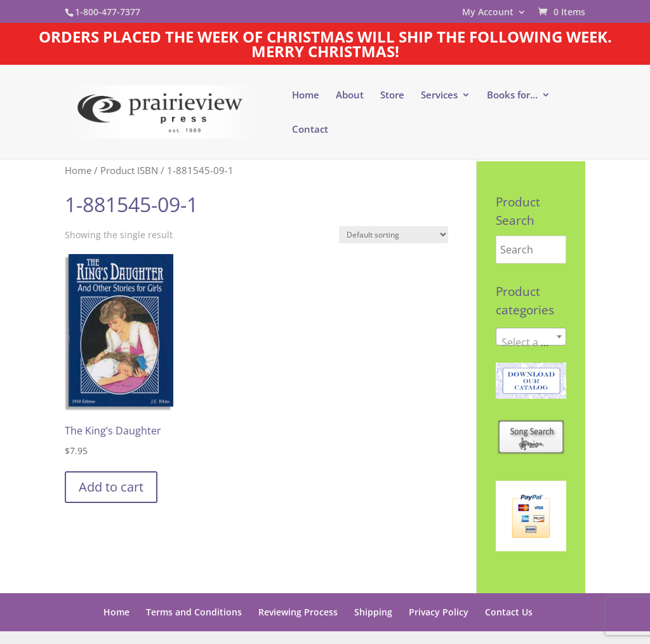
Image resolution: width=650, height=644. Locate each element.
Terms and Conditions (194, 612)
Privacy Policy (439, 612)
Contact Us (509, 612)
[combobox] (531, 337)
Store (392, 96)
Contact (310, 130)
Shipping (373, 612)
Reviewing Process (298, 612)
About (350, 96)
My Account (488, 13)
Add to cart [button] (111, 487)
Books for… (512, 96)
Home (306, 96)
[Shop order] (394, 235)
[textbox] (531, 342)
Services (439, 96)
